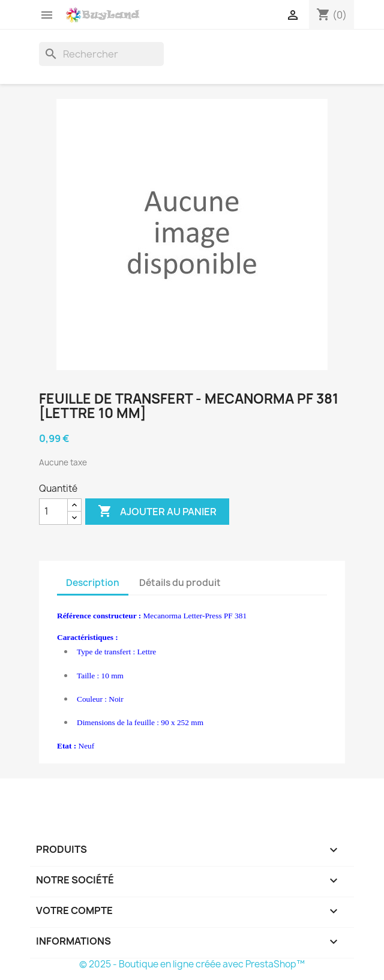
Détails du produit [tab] (180, 583)
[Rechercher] (101, 54)
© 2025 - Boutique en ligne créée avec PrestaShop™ (192, 964)
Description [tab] (93, 583)
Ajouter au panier (157, 512)
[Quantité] (53, 512)
